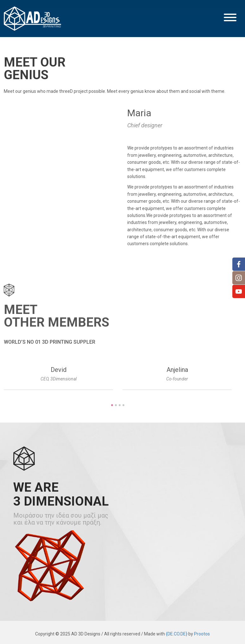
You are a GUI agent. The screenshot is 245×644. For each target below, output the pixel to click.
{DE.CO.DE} (177, 634)
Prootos (202, 634)
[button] (230, 18)
